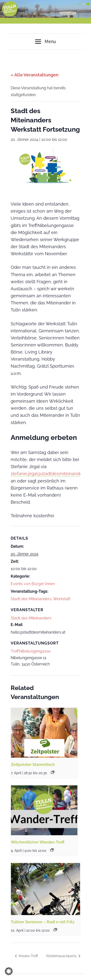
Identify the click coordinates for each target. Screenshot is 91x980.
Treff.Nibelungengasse (31, 651)
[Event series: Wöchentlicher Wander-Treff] (52, 850)
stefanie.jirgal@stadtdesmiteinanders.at (51, 474)
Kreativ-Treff (28, 956)
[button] (9, 971)
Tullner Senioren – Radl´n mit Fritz (43, 922)
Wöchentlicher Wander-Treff (38, 842)
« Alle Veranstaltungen (35, 75)
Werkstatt (62, 599)
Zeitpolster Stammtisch (33, 765)
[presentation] (44, 733)
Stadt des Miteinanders (31, 599)
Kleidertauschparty (62, 956)
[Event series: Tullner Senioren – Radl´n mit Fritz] (55, 930)
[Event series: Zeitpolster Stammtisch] (53, 772)
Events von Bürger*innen (33, 584)
